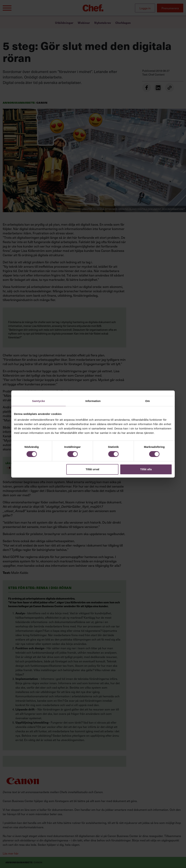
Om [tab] (147, 401)
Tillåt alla (146, 469)
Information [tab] (93, 401)
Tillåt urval (92, 469)
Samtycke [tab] (39, 401)
